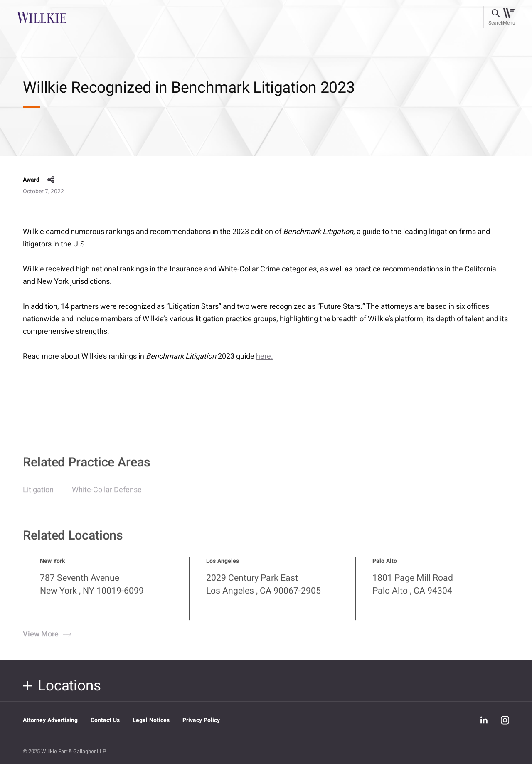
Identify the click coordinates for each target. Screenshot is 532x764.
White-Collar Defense (107, 494)
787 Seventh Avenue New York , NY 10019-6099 (92, 589)
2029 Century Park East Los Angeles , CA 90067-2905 (264, 589)
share (51, 180)
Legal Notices (151, 720)
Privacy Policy (201, 720)
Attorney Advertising (50, 720)
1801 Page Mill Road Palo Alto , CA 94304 (413, 589)
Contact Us (105, 720)
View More (46, 639)
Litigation (38, 494)
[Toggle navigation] (509, 17)
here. (265, 356)
